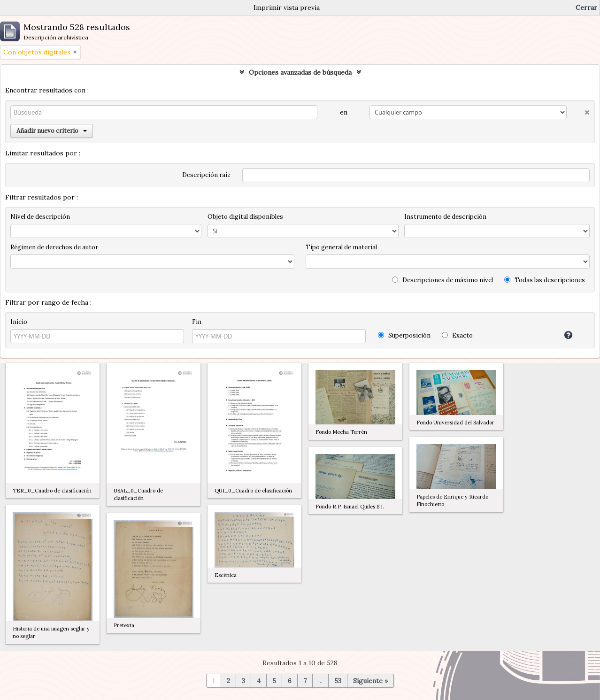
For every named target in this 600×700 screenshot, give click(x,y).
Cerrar (586, 8)
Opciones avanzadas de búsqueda (300, 72)
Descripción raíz (206, 175)
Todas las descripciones (545, 280)
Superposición (404, 335)
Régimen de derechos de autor (54, 247)
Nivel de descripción (40, 217)
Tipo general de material (341, 247)
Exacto (457, 335)
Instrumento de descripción (445, 217)
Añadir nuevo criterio (52, 131)
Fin (197, 322)
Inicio (19, 322)
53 (338, 681)
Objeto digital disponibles (245, 217)
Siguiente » (370, 681)
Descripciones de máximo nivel (442, 280)
